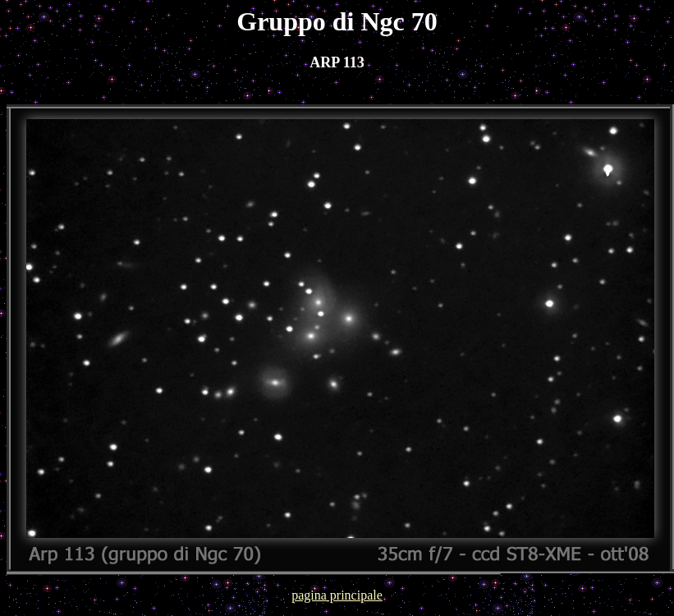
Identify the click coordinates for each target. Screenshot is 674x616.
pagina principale (337, 595)
